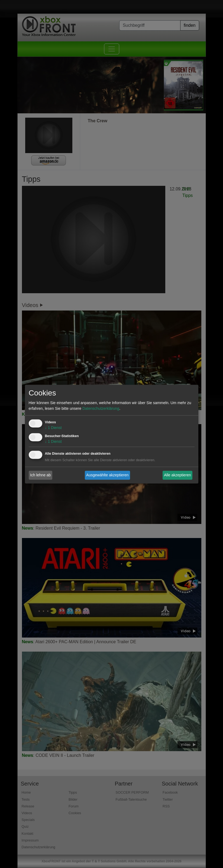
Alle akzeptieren (177, 475)
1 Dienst (53, 428)
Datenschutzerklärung (101, 408)
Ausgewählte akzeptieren (107, 475)
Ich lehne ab (40, 475)
